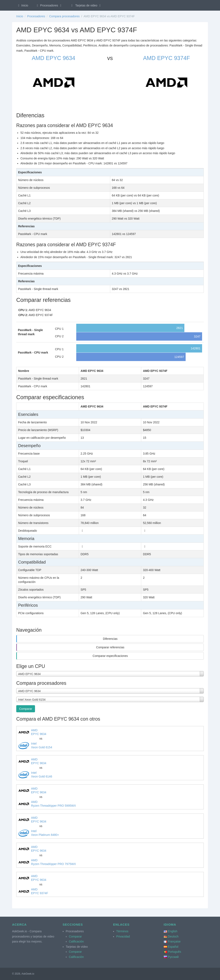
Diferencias (110, 639)
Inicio (22, 5)
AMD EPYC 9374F (167, 58)
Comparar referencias (110, 647)
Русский (173, 957)
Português (174, 952)
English (172, 931)
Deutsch (173, 936)
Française (174, 941)
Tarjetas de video (86, 5)
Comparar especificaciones (110, 656)
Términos (122, 931)
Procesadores (49, 5)
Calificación (76, 941)
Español (173, 947)
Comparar (26, 709)
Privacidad (123, 936)
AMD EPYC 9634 (53, 58)
